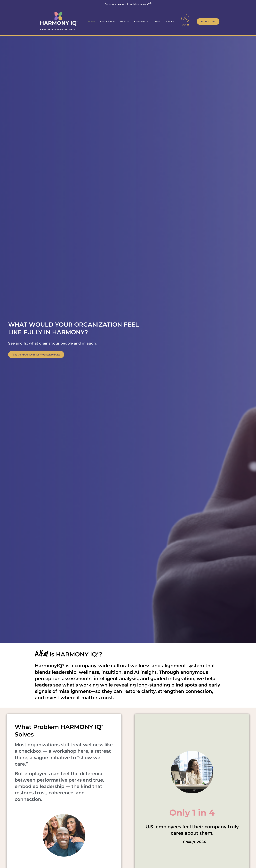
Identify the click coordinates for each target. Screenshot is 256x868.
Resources (141, 21)
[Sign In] (185, 18)
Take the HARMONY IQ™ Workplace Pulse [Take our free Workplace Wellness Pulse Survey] (36, 357)
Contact (171, 21)
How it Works (107, 21)
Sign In (185, 25)
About (158, 21)
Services (125, 21)
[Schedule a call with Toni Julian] (208, 21)
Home (91, 21)
